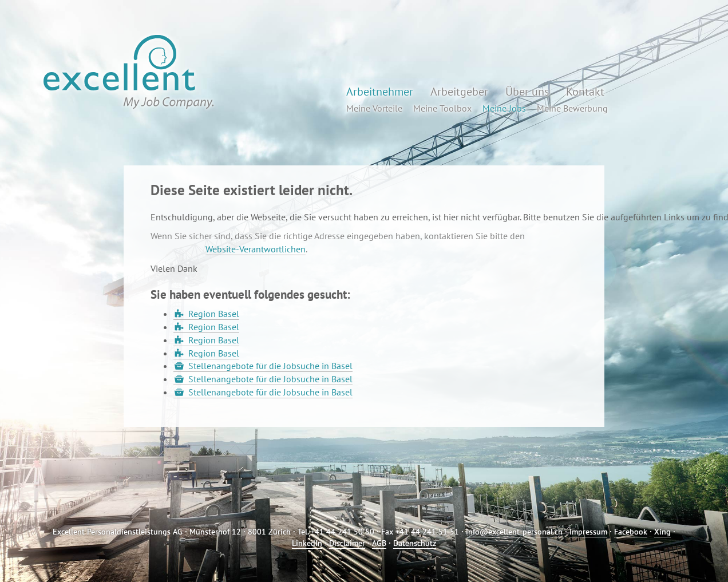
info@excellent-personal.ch (514, 532)
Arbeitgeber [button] (459, 92)
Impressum (588, 532)
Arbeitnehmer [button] (380, 92)
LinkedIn (307, 543)
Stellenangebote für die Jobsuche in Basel (270, 366)
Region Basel (214, 314)
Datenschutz (415, 543)
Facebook (631, 532)
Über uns (527, 92)
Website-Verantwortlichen (256, 249)
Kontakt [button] (585, 92)
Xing (662, 532)
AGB (379, 543)
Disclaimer (347, 543)
